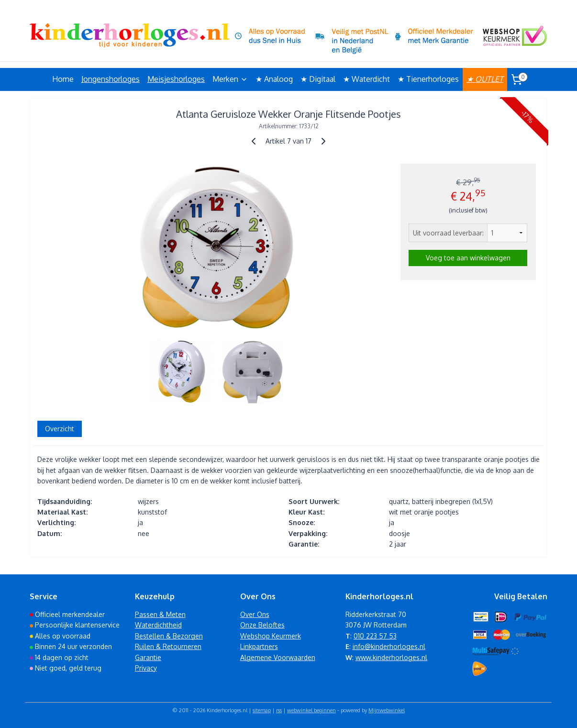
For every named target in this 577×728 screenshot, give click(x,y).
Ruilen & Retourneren (168, 646)
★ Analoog (274, 79)
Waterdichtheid (158, 625)
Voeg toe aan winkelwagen (468, 258)
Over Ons (255, 614)
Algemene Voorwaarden (278, 657)
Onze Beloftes (262, 625)
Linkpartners (259, 646)
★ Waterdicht (366, 79)
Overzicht (60, 429)
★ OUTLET (485, 79)
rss (279, 710)
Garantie (148, 657)
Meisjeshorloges (176, 79)
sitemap (262, 710)
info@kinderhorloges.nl (389, 646)
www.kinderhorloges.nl (391, 657)
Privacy (146, 668)
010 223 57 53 (375, 636)
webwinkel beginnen (311, 710)
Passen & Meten (160, 614)
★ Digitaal (318, 79)
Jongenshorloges (111, 79)
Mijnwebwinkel (387, 710)
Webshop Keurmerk (271, 636)
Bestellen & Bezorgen (169, 636)
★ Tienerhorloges (428, 79)
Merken (230, 79)
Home (63, 79)
